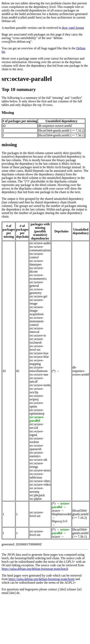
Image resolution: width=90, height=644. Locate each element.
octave (56, 511)
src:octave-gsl (38, 296)
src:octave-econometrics (38, 277)
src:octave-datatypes (36, 263)
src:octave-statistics (36, 454)
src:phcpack (37, 495)
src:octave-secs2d (36, 426)
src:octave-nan (39, 374)
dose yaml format (73, 28)
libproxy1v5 (59, 521)
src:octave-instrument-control (37, 321)
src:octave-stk (38, 460)
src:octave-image (36, 302)
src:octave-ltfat (39, 357)
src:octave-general (36, 284)
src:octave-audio (40, 243)
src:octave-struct (40, 470)
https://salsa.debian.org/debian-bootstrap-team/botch (35, 569)
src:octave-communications (40, 248)
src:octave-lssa (39, 353)
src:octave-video (40, 485)
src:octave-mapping (36, 362)
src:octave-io (38, 335)
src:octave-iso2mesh (36, 341)
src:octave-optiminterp (37, 412)
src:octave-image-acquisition (36, 311)
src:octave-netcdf (36, 380)
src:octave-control (36, 256)
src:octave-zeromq (36, 490)
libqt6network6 (61, 514)
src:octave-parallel (27, 79)
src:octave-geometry (36, 291)
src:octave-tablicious (36, 476)
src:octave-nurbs (40, 385)
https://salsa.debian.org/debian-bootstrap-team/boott (42, 579)
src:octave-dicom (36, 270)
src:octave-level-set (36, 348)
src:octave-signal (36, 433)
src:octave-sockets (36, 440)
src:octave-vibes (40, 481)
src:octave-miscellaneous (39, 369)
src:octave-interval (36, 330)
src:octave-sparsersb (36, 447)
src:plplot (35, 499)
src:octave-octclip (36, 390)
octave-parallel (61, 505)
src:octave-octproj (36, 398)
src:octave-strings (36, 465)
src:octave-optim (36, 405)
